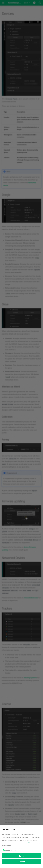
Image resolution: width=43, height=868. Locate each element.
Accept (22, 862)
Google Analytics (12, 850)
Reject (21, 856)
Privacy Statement (22, 843)
